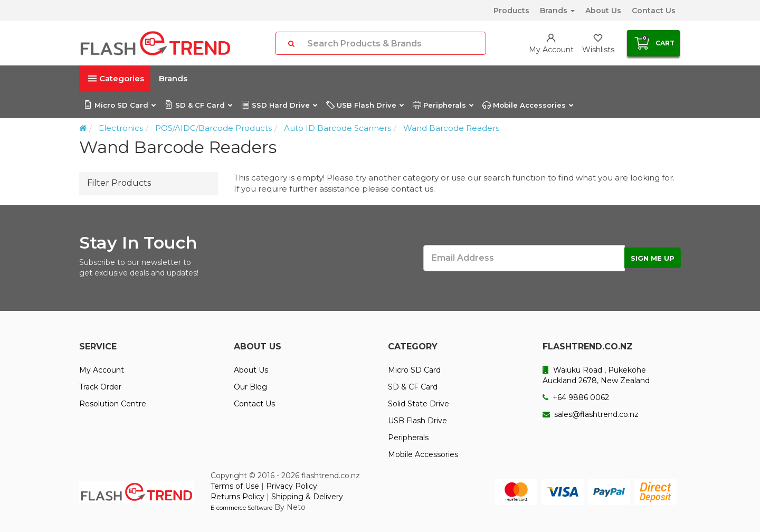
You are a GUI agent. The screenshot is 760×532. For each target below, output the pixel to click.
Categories (116, 78)
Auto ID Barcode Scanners (338, 128)
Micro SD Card (120, 105)
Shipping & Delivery (307, 497)
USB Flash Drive (365, 105)
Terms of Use (235, 486)
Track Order (100, 387)
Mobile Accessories (528, 105)
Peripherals (443, 105)
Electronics (121, 128)
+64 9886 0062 (576, 397)
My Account (102, 370)
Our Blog (250, 387)
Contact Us (654, 11)
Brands (557, 11)
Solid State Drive (419, 404)
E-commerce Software (241, 508)
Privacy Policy (292, 486)
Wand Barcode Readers (451, 128)
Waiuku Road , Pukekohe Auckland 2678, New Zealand (596, 375)
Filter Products (119, 183)
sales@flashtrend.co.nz (591, 414)
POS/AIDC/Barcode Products (213, 128)
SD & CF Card (198, 105)
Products (511, 11)
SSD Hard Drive (279, 105)
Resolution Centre (113, 404)
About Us (603, 11)
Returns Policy (237, 497)
